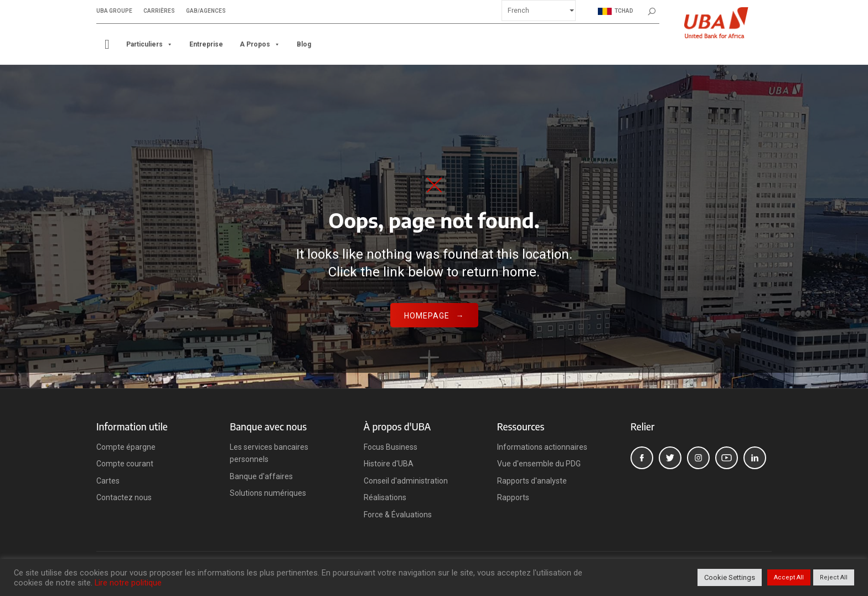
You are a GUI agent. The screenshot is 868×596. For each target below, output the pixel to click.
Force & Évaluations (398, 515)
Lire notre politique (128, 583)
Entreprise (206, 44)
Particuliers (149, 44)
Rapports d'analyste (532, 481)
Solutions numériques (268, 493)
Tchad (616, 11)
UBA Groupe (114, 11)
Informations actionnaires (542, 447)
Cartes (108, 481)
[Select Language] (539, 11)
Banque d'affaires (261, 476)
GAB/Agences (206, 11)
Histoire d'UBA (389, 464)
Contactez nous (124, 497)
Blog (304, 44)
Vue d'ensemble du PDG (539, 464)
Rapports (513, 497)
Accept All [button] (789, 577)
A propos (260, 44)
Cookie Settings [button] (730, 577)
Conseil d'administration (406, 481)
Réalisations (385, 497)
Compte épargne (126, 447)
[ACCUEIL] (107, 44)
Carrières (159, 11)
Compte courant (125, 464)
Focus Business (391, 447)
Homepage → (434, 316)
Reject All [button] (834, 577)
